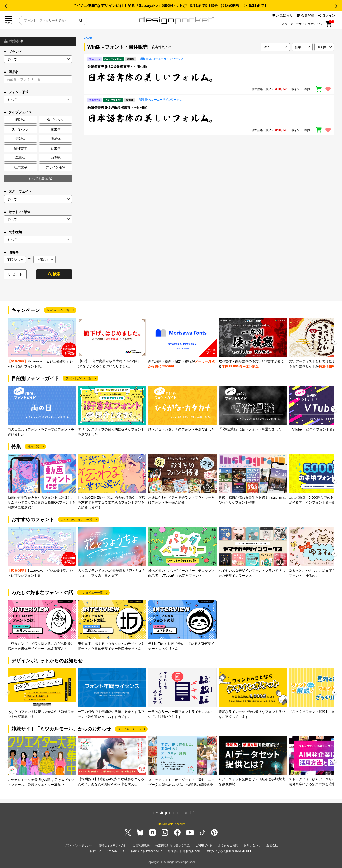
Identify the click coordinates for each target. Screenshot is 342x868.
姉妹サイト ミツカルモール (108, 851)
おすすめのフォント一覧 (76, 520)
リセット (15, 274)
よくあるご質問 (228, 845)
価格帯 (11, 252)
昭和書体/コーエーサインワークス (162, 59)
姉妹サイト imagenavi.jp (147, 851)
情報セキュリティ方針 (113, 845)
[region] (209, 77)
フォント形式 (16, 92)
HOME (88, 38)
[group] (42, 343)
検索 (54, 274)
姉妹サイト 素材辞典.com (184, 851)
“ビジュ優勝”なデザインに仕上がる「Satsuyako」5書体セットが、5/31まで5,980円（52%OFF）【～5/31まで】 (171, 6)
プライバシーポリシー (78, 845)
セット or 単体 (17, 212)
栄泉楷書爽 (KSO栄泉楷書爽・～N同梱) (117, 67)
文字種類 (13, 232)
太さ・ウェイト (18, 191)
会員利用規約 (141, 845)
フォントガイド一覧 (78, 378)
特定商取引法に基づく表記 (172, 845)
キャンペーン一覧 (58, 310)
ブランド (13, 52)
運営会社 (272, 845)
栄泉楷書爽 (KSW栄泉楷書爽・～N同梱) (117, 107)
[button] (6, 6)
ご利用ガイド (204, 845)
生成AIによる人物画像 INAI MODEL (229, 851)
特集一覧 (33, 446)
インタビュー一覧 (91, 593)
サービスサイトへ (129, 729)
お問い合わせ (252, 845)
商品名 (11, 72)
